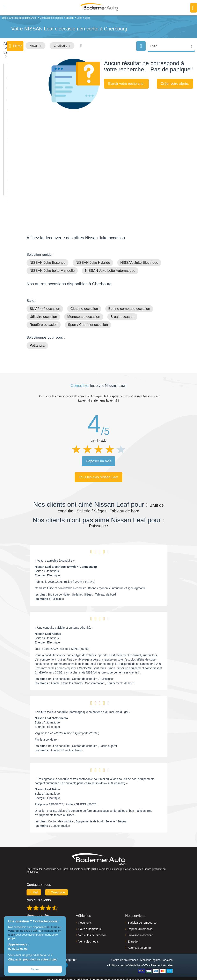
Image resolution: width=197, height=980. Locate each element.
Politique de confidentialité (124, 963)
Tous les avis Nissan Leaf (98, 475)
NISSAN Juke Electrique (139, 260)
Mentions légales (151, 957)
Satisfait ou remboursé (142, 920)
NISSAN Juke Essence (48, 260)
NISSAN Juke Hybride (93, 260)
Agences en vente (139, 945)
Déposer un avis (99, 459)
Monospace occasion (84, 314)
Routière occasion (44, 322)
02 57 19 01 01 (18, 949)
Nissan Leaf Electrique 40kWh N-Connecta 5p (66, 564)
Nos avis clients (39, 898)
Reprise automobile (140, 927)
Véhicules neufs (89, 939)
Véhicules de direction (92, 933)
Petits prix (37, 343)
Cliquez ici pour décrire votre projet (32, 959)
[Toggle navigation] (4, 8)
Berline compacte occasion (129, 306)
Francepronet (69, 957)
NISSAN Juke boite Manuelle (52, 268)
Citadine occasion (84, 306)
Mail (34, 890)
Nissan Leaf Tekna (47, 787)
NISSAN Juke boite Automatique (110, 268)
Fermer (35, 969)
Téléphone (57, 890)
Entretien (133, 939)
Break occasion (122, 314)
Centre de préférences (125, 957)
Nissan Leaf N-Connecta (51, 716)
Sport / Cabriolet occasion (88, 322)
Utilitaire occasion (43, 314)
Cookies (168, 957)
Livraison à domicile (140, 933)
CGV (145, 963)
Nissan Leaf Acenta (48, 631)
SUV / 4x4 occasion (45, 306)
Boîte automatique (90, 927)
